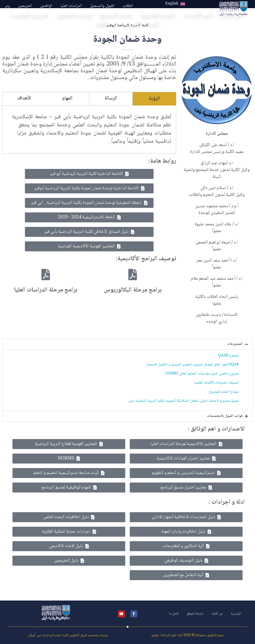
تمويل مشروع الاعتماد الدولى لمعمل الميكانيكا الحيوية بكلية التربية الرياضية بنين (184, 401)
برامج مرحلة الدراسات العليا (46, 290)
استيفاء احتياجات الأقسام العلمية (217, 383)
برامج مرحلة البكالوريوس (133, 290)
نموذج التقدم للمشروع (224, 392)
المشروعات (235, 344)
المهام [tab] (67, 98)
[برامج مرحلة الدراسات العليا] (46, 274)
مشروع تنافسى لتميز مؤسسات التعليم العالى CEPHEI (202, 374)
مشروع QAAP (229, 356)
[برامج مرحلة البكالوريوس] (133, 274)
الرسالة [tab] (111, 98)
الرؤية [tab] (154, 99)
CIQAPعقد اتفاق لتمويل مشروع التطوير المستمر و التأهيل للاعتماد (193, 365)
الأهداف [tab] (24, 98)
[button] (127, 344)
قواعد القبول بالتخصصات (225, 416)
